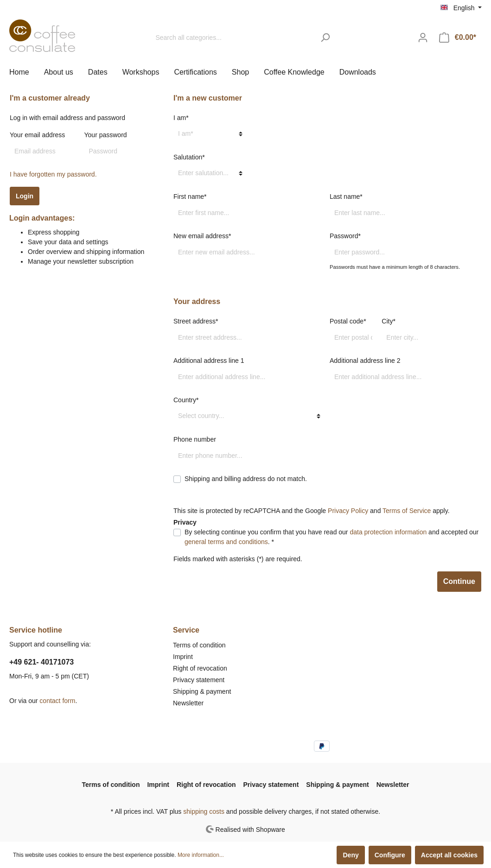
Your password (106, 135)
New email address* (202, 236)
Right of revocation (200, 668)
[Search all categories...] (233, 38)
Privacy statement (199, 680)
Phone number (195, 439)
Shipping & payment (202, 691)
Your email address (37, 135)
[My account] (423, 38)
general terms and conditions (226, 542)
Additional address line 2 (365, 361)
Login (25, 196)
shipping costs (204, 811)
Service (186, 630)
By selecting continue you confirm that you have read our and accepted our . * (332, 537)
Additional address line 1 (209, 361)
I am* (181, 118)
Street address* (196, 321)
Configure (390, 855)
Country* (186, 400)
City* (389, 321)
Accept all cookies (449, 855)
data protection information (388, 532)
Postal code (348, 321)
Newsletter (188, 703)
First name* (190, 196)
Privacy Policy (348, 511)
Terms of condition (199, 645)
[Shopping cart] (458, 38)
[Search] (325, 38)
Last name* (346, 196)
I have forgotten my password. (53, 174)
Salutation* (189, 157)
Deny (351, 855)
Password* (345, 236)
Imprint (183, 657)
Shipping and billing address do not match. (246, 479)
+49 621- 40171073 (41, 662)
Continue (459, 581)
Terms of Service (407, 511)
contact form (57, 701)
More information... (201, 855)
